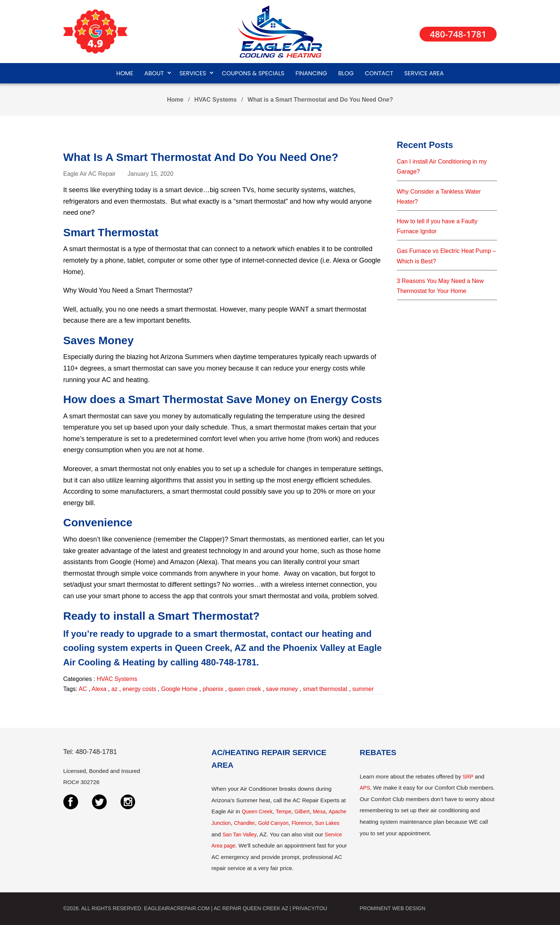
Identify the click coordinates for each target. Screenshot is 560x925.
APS (365, 788)
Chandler (244, 823)
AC (83, 689)
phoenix (213, 689)
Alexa (99, 689)
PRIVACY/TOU (310, 908)
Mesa (319, 812)
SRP (468, 777)
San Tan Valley (239, 835)
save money (282, 689)
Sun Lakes (327, 823)
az (114, 689)
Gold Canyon (273, 823)
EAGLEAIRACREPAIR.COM (177, 908)
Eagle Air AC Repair (90, 174)
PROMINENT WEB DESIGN (393, 908)
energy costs (140, 689)
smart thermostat (325, 689)
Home (175, 100)
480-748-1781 (458, 34)
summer (363, 689)
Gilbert (302, 812)
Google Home (180, 689)
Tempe (284, 812)
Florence (302, 823)
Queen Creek (257, 812)
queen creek (245, 689)
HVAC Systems (215, 100)
